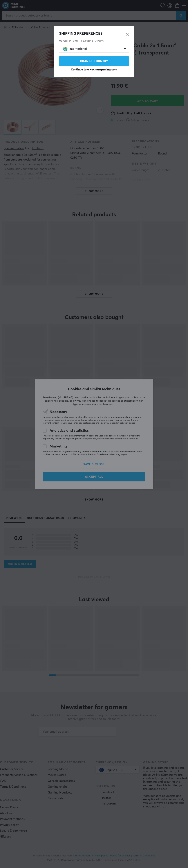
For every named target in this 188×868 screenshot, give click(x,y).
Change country (94, 61)
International (75, 49)
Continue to (94, 70)
